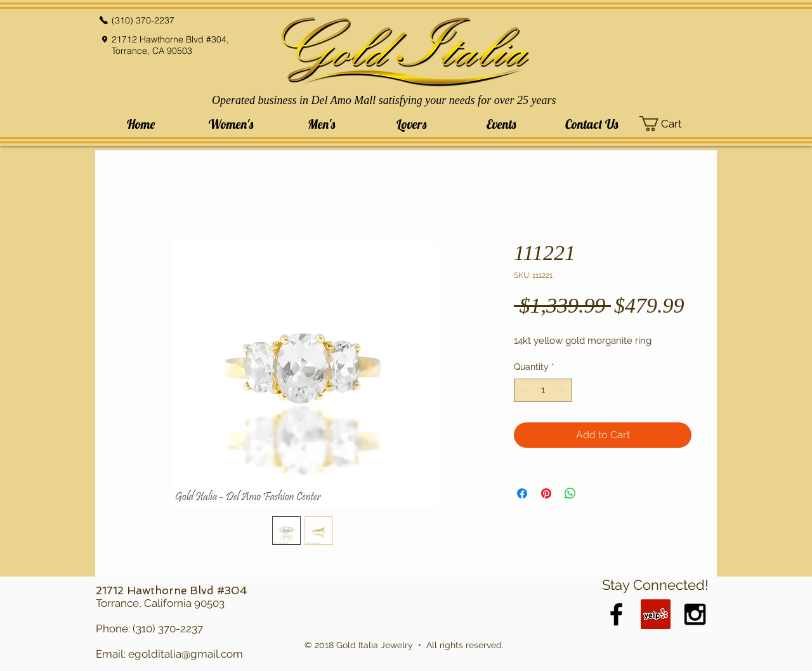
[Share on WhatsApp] (570, 493)
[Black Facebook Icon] (616, 614)
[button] (231, 124)
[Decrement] (524, 390)
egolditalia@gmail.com (186, 654)
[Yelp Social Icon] (656, 614)
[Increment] (562, 390)
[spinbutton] (543, 390)
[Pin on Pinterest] (546, 493)
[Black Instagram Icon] (695, 614)
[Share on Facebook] (522, 493)
